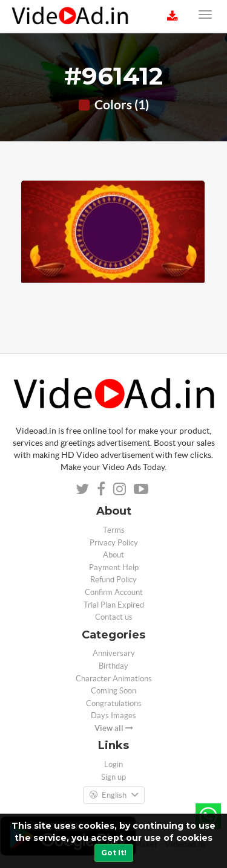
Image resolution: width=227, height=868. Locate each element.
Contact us (114, 617)
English (114, 796)
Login (113, 764)
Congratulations (114, 703)
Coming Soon (113, 691)
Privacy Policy (114, 543)
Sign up (113, 777)
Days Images (113, 715)
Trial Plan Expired (114, 605)
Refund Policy (113, 580)
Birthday (113, 666)
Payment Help (114, 567)
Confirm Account (114, 592)
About (113, 555)
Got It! (114, 853)
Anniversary (114, 653)
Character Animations (114, 679)
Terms (114, 530)
